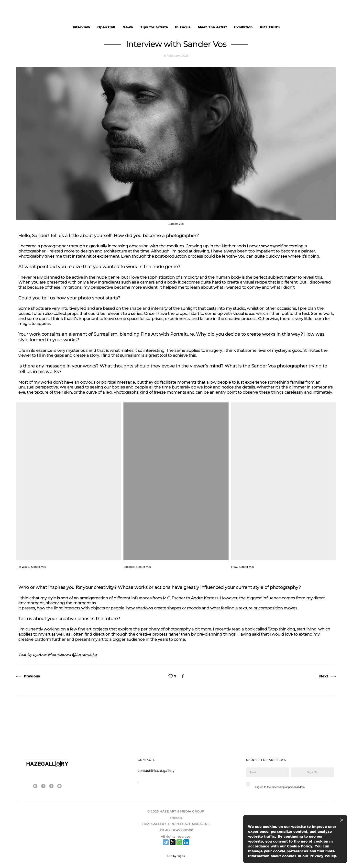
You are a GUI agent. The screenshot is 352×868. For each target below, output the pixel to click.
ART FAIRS (270, 27)
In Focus (183, 27)
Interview (82, 27)
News (128, 27)
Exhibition (244, 27)
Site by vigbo (176, 856)
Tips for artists (155, 27)
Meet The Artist (213, 27)
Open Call (107, 27)
